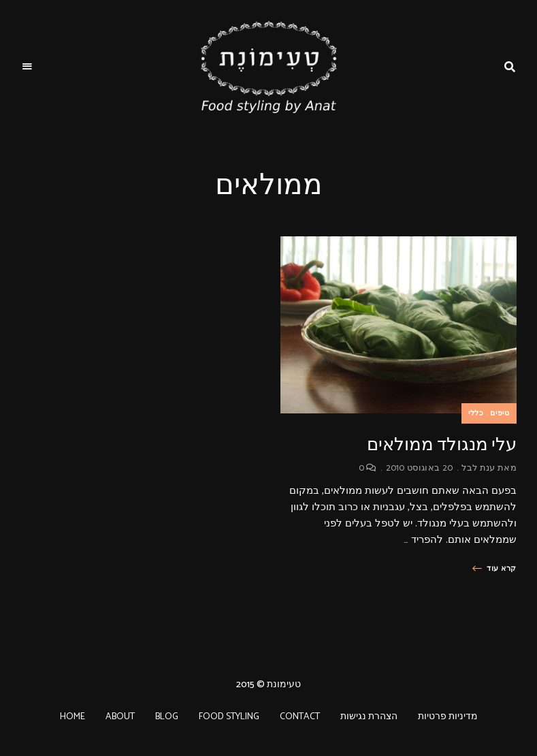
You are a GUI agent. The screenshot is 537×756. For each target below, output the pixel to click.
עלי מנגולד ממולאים (442, 444)
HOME (72, 717)
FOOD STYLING (229, 717)
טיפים (500, 413)
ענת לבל (478, 468)
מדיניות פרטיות (448, 717)
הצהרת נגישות (369, 717)
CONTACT (300, 717)
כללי (476, 413)
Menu (27, 67)
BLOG (167, 717)
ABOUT (120, 717)
